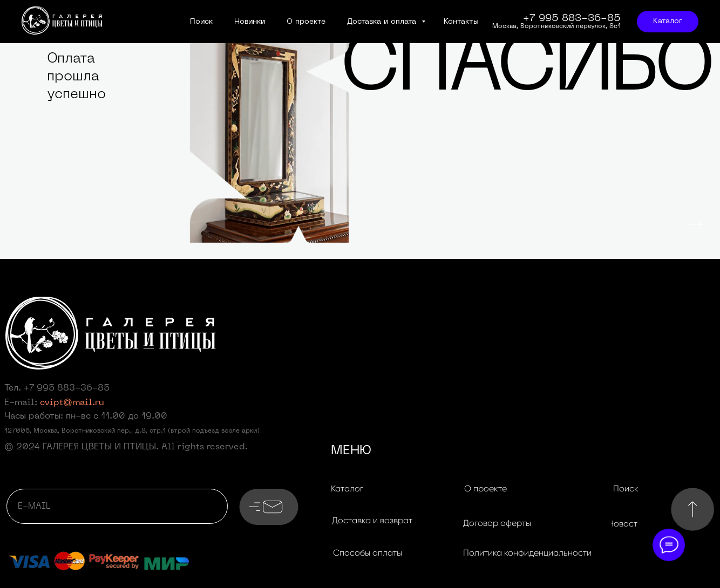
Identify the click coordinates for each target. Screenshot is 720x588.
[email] (117, 506)
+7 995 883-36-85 (67, 388)
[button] (372, 521)
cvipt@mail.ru (72, 403)
